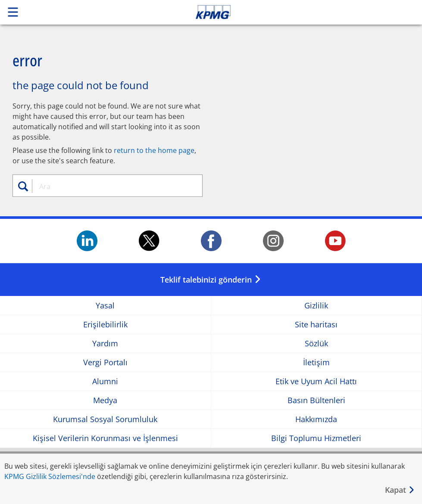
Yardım (105, 344)
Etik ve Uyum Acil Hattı (316, 381)
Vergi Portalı (105, 362)
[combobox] (113, 187)
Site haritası (316, 325)
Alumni (105, 381)
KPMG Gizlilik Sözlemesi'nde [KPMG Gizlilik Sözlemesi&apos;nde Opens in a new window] (50, 476)
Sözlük (316, 344)
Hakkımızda (316, 419)
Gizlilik (316, 306)
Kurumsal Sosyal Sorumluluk (105, 419)
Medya (105, 400)
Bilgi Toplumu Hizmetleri (316, 438)
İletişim (316, 362)
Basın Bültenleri (316, 400)
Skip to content (296, 12)
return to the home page (154, 150)
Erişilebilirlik (105, 325)
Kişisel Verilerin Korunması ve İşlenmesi (105, 438)
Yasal (105, 306)
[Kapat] (400, 490)
